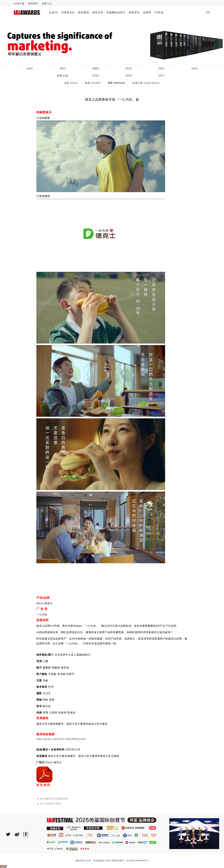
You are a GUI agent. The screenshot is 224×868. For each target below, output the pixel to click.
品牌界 (147, 12)
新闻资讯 (134, 12)
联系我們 (33, 4)
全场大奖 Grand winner (146, 83)
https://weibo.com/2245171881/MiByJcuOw (61, 739)
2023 (96, 69)
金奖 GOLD (71, 83)
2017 (162, 76)
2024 (63, 69)
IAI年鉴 (159, 12)
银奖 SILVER (93, 83)
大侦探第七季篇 (52, 804)
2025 (30, 69)
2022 (129, 69)
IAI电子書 (19, 4)
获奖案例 (84, 12)
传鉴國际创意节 (116, 12)
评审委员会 (68, 12)
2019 (96, 76)
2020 (195, 69)
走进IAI (54, 12)
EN (208, 12)
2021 (162, 69)
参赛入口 (47, 4)
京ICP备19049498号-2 (138, 861)
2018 (129, 76)
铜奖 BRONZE (116, 83)
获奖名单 (98, 12)
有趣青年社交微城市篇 (56, 799)
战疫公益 (63, 76)
